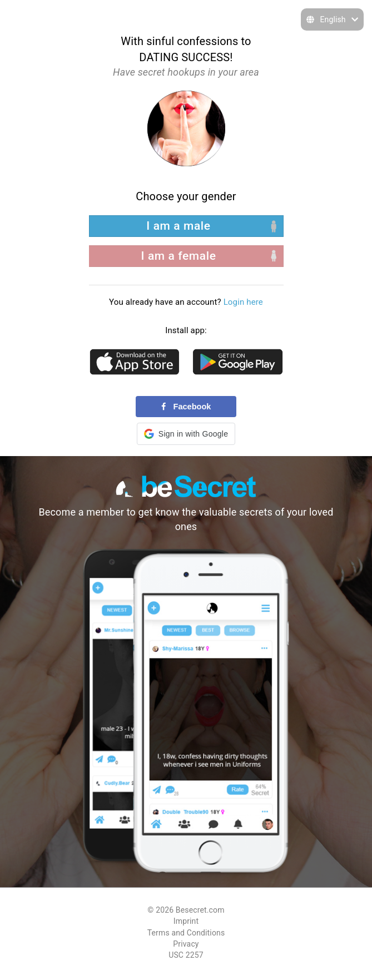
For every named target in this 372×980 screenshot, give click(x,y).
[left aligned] (186, 226)
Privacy (186, 944)
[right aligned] (186, 256)
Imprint (186, 921)
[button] (186, 434)
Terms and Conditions (186, 933)
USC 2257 (186, 955)
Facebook (186, 407)
